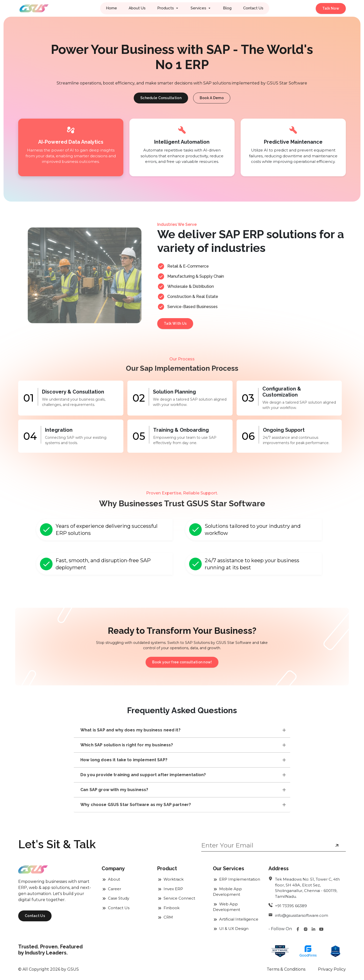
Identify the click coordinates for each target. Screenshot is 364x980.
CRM (165, 917)
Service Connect (176, 898)
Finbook (168, 908)
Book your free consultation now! (182, 662)
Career (111, 889)
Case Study (115, 898)
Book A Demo (212, 98)
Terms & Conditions (286, 969)
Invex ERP (170, 889)
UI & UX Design (231, 929)
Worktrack (170, 879)
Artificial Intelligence (236, 919)
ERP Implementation (236, 879)
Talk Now (331, 8)
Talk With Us (175, 323)
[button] (168, 8)
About (111, 879)
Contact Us (253, 8)
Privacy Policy (332, 969)
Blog (227, 8)
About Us (137, 8)
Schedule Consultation (161, 98)
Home (111, 8)
